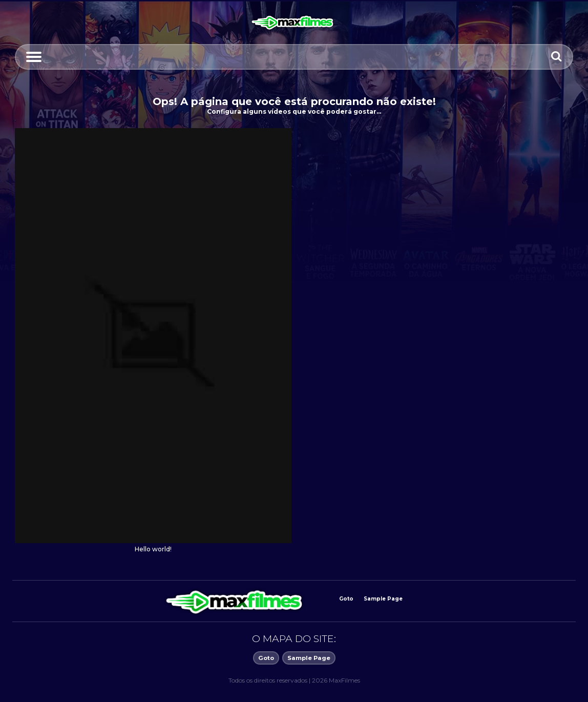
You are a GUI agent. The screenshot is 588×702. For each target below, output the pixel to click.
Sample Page (383, 599)
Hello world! (153, 549)
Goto (346, 599)
